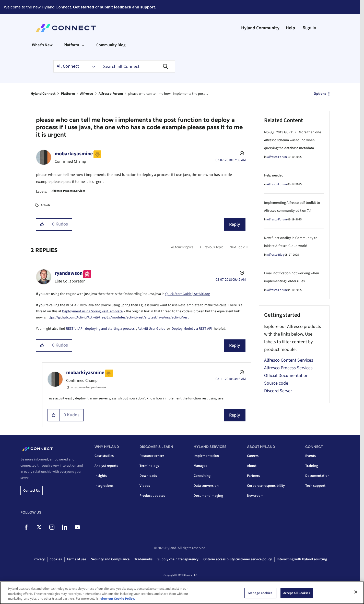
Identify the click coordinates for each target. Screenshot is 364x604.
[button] (42, 224)
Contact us (32, 491)
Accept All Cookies (297, 593)
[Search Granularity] (76, 66)
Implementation (206, 456)
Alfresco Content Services (289, 360)
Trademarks (143, 559)
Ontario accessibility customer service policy (238, 559)
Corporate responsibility (266, 486)
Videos (145, 486)
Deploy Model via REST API (192, 329)
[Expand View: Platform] (83, 45)
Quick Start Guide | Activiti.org (188, 294)
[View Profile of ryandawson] (69, 273)
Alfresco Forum (111, 94)
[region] (182, 593)
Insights (101, 476)
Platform (68, 94)
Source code (276, 383)
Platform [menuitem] (71, 45)
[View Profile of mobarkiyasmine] (74, 154)
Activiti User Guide (151, 329)
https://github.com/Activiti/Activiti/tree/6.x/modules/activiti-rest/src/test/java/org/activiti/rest (118, 317)
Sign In (309, 28)
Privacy (39, 559)
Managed (201, 466)
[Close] (356, 592)
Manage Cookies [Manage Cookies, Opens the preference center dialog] (260, 593)
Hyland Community (260, 28)
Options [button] (320, 94)
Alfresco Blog (276, 255)
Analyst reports (106, 466)
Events (310, 456)
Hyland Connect (43, 94)
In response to (88, 387)
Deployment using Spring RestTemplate (92, 311)
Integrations (104, 486)
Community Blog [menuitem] (111, 45)
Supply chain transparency (178, 559)
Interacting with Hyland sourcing (302, 559)
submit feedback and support (127, 7)
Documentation (317, 476)
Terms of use (76, 559)
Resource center (152, 456)
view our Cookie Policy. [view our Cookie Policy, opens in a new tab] (118, 599)
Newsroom (255, 496)
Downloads (148, 476)
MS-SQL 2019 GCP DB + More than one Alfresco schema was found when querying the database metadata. (293, 140)
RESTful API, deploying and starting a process (100, 329)
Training (312, 466)
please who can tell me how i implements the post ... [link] (168, 94)
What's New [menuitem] (42, 45)
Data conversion (206, 486)
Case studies (104, 456)
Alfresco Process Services (68, 191)
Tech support (315, 486)
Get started (84, 7)
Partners (253, 476)
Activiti (45, 205)
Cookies (56, 559)
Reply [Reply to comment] (235, 345)
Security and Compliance (110, 559)
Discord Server (278, 391)
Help (290, 28)
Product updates (152, 496)
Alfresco (87, 94)
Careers (253, 456)
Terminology (149, 466)
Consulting (202, 476)
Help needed (274, 175)
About (252, 466)
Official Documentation (286, 376)
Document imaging (208, 496)
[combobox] (137, 66)
